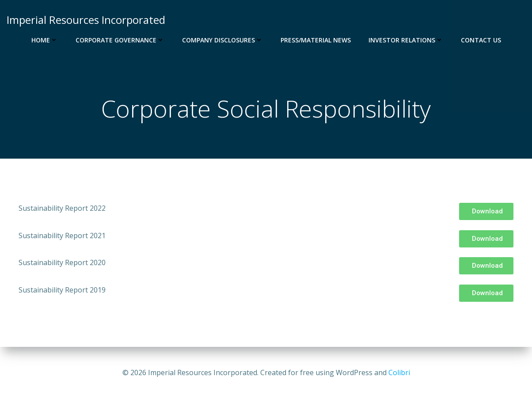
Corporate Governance (120, 40)
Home (45, 40)
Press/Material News (316, 40)
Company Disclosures (222, 40)
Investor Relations (406, 40)
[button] (486, 211)
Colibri (399, 372)
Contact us (481, 40)
